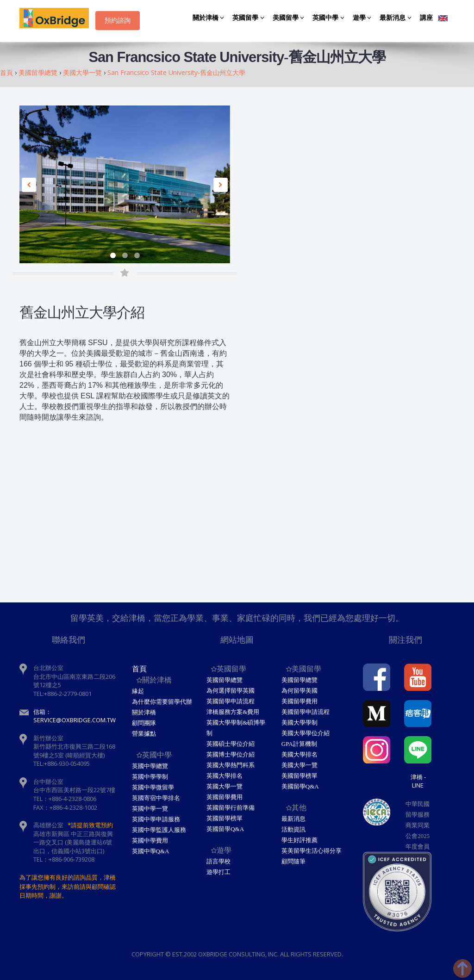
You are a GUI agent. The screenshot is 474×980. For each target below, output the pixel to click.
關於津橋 (210, 18)
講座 (426, 18)
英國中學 (330, 18)
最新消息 (397, 18)
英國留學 (250, 18)
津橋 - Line (418, 781)
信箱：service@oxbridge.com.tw (75, 716)
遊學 (364, 18)
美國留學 (290, 18)
